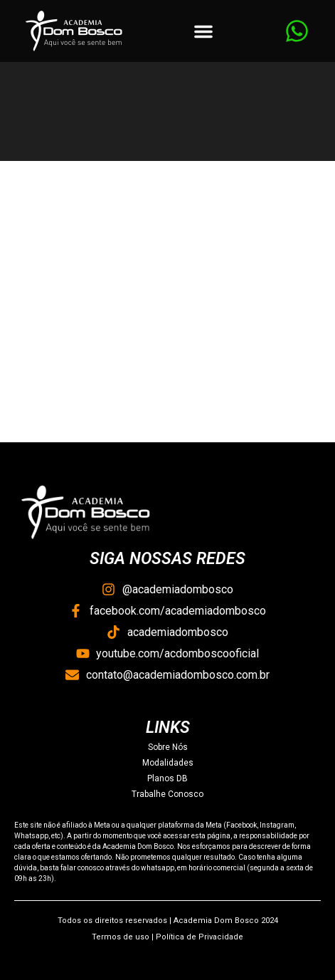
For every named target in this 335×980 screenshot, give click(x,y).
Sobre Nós (168, 747)
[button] (203, 31)
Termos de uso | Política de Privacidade (167, 937)
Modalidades (168, 763)
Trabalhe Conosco (167, 794)
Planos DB (167, 778)
